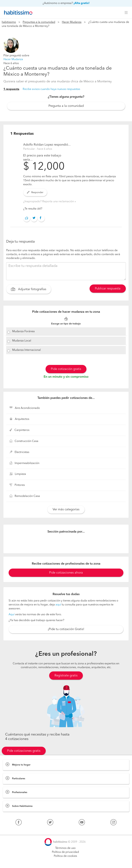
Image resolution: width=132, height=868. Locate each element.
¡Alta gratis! (82, 3)
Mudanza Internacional (26, 350)
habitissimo (9, 22)
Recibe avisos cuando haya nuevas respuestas (51, 89)
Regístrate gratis (66, 676)
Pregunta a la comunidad (66, 106)
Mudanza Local (22, 341)
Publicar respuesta (108, 289)
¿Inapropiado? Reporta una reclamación (49, 202)
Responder (35, 192)
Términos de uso (65, 848)
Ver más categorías (66, 509)
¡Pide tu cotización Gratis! (66, 629)
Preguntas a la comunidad (39, 22)
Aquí (12, 615)
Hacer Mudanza (72, 22)
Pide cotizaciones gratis (24, 751)
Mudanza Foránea (23, 331)
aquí (58, 605)
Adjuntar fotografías (29, 290)
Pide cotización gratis (66, 369)
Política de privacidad (65, 852)
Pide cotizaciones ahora (66, 573)
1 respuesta (11, 89)
